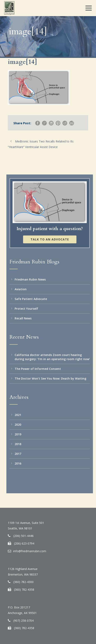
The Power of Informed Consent (38, 369)
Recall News (23, 318)
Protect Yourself (26, 309)
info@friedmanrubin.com (30, 551)
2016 (18, 463)
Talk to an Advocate (50, 239)
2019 (18, 434)
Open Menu (88, 8)
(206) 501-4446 (23, 536)
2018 (18, 444)
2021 (18, 415)
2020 (18, 425)
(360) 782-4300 (23, 582)
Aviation (21, 289)
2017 (18, 454)
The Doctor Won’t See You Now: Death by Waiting (50, 378)
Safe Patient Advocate (31, 299)
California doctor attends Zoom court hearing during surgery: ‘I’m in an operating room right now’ (52, 357)
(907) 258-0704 (23, 621)
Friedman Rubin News (30, 279)
